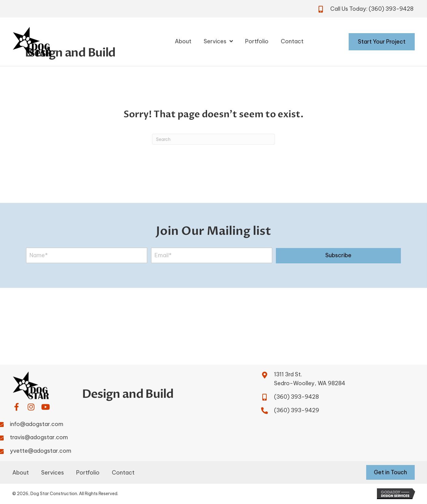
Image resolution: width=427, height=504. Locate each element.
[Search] (213, 139)
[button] (338, 256)
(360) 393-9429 (297, 410)
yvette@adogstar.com (41, 451)
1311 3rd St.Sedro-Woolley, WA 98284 (310, 379)
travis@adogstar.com (39, 437)
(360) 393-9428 (391, 9)
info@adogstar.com (37, 424)
